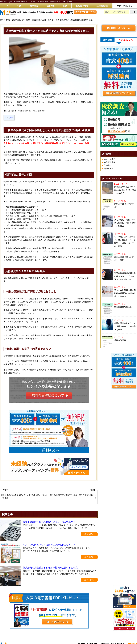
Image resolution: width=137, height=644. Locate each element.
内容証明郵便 (110, 162)
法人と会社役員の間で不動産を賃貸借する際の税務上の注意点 (125, 293)
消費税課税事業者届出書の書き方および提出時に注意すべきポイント (125, 276)
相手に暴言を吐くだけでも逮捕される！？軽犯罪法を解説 (125, 326)
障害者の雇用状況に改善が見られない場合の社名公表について (73, 496)
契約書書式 (109, 169)
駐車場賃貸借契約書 (123, 307)
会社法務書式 (110, 159)
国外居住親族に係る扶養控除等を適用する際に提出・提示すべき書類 (24, 496)
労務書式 (108, 165)
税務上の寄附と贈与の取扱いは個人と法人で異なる (49, 522)
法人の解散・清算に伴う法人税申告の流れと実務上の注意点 (125, 223)
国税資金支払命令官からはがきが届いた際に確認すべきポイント (125, 190)
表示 (11, 118)
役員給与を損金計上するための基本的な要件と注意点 (50, 568)
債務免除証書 (120, 340)
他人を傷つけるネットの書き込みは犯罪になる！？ (49, 545)
